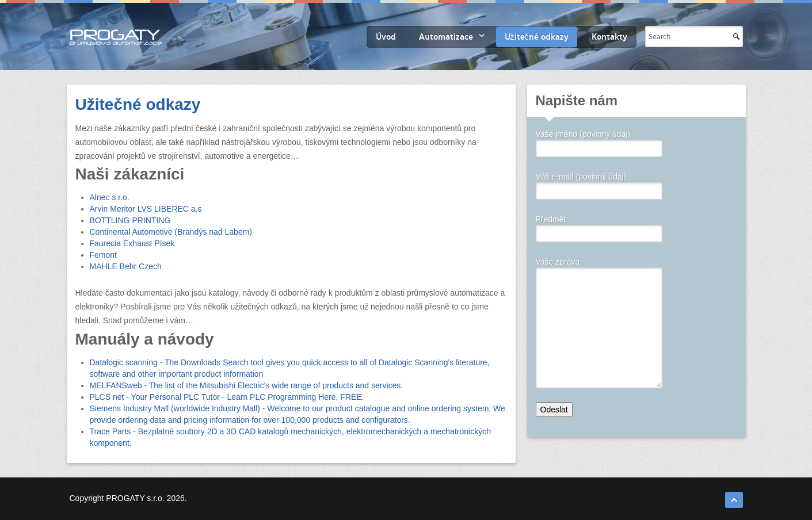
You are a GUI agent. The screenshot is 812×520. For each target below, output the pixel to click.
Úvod (386, 37)
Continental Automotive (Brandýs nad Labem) (171, 232)
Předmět (599, 227)
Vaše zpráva (599, 267)
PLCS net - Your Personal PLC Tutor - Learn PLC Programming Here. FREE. (227, 397)
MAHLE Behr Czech (126, 266)
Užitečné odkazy (537, 37)
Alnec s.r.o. (110, 197)
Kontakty (609, 37)
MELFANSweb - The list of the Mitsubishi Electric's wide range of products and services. (247, 385)
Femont (103, 255)
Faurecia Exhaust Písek (132, 243)
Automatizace (446, 37)
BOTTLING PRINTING (130, 220)
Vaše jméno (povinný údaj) (599, 142)
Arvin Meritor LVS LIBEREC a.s (146, 209)
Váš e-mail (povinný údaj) (599, 185)
